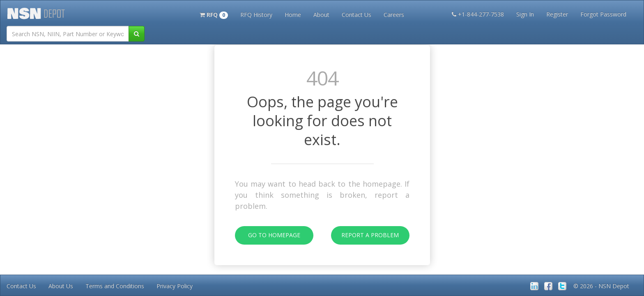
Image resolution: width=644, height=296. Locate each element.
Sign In (525, 14)
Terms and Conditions (115, 286)
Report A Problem (365, 235)
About (321, 15)
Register (557, 14)
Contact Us (356, 15)
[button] (214, 14)
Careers (394, 15)
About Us (61, 286)
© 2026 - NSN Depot (601, 286)
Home (293, 15)
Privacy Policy (175, 286)
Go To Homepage (268, 235)
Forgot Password (603, 14)
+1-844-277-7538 (478, 14)
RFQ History (256, 15)
